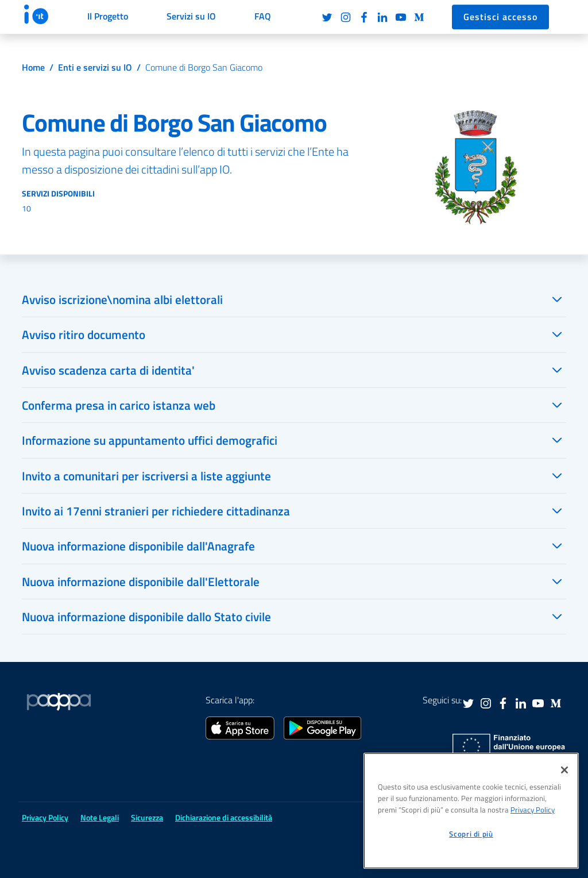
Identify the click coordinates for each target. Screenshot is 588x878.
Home (33, 67)
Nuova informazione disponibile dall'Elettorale (141, 582)
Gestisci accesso (500, 17)
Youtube (401, 17)
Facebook (364, 17)
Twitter (327, 17)
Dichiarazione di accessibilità (224, 817)
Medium (419, 17)
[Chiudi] (564, 770)
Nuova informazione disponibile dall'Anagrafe (138, 546)
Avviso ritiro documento (84, 334)
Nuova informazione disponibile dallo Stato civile (146, 617)
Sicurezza (147, 817)
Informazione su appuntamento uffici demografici (150, 440)
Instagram (346, 17)
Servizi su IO (191, 16)
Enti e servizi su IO (95, 67)
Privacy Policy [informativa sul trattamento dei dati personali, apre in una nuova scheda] (533, 810)
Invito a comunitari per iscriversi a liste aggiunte (146, 476)
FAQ (263, 16)
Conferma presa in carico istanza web (119, 405)
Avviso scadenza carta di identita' (108, 370)
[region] (471, 811)
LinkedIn (382, 17)
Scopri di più (471, 834)
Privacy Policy (45, 817)
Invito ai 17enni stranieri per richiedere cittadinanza (156, 511)
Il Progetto (108, 16)
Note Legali (100, 817)
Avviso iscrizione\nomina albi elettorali (122, 299)
